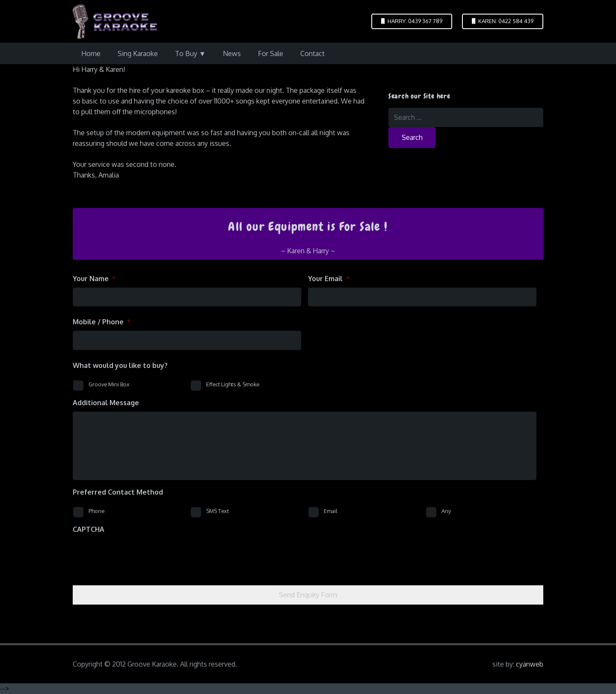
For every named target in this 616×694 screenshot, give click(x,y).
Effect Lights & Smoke (233, 384)
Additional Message (106, 403)
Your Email (329, 279)
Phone (96, 511)
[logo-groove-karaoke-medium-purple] (115, 21)
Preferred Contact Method (118, 492)
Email (331, 511)
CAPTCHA (89, 529)
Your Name (94, 279)
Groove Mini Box (109, 384)
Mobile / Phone (102, 322)
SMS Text (218, 511)
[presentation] (138, 555)
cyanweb (530, 664)
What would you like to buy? (120, 365)
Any (446, 511)
